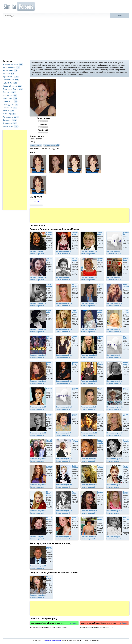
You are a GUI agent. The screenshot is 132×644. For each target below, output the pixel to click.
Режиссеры (10, 98)
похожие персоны (51, 145)
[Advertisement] (66, 39)
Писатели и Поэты (13, 89)
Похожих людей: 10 (64, 355)
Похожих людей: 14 (115, 251)
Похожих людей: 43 (89, 329)
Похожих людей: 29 (64, 329)
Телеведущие (10, 105)
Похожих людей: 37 (64, 251)
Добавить (74, 623)
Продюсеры (10, 95)
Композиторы (11, 80)
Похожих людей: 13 (38, 407)
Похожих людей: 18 (89, 251)
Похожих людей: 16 (38, 277)
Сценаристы (10, 101)
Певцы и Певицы (12, 86)
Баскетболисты (11, 67)
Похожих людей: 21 (115, 407)
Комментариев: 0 (37, 254)
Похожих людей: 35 (115, 511)
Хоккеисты (10, 120)
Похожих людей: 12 (64, 277)
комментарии (36, 145)
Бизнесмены (10, 70)
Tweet (36, 202)
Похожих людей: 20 (115, 277)
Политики (9, 92)
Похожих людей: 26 (64, 303)
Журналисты (11, 77)
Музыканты (10, 83)
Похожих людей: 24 (89, 511)
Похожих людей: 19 (89, 381)
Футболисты (11, 117)
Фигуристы (9, 114)
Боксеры (8, 74)
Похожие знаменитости (53, 641)
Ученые (8, 111)
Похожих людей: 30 (115, 459)
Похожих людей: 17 (38, 355)
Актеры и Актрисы (13, 64)
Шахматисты (11, 126)
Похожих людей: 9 (114, 355)
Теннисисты (10, 108)
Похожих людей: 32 (38, 329)
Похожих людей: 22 (38, 537)
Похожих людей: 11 (89, 277)
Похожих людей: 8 (114, 303)
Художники (10, 123)
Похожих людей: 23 (38, 251)
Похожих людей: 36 (89, 485)
